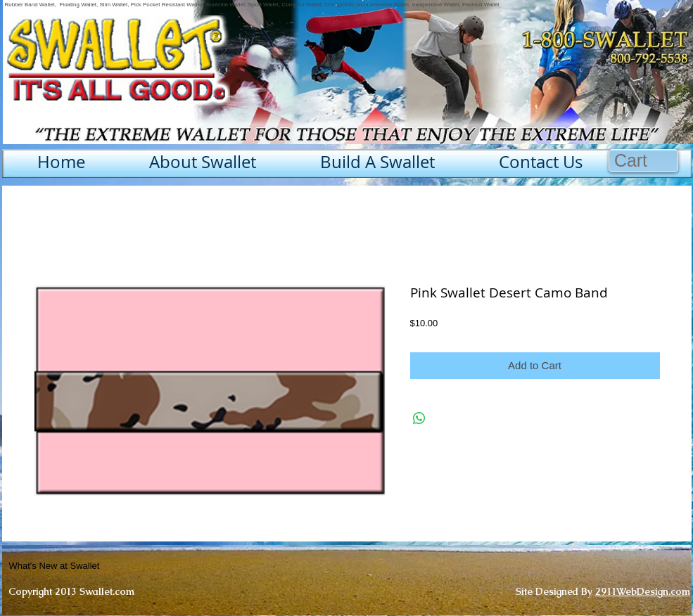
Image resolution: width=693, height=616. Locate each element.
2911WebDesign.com (643, 591)
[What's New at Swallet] (89, 566)
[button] (644, 161)
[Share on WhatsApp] (419, 418)
